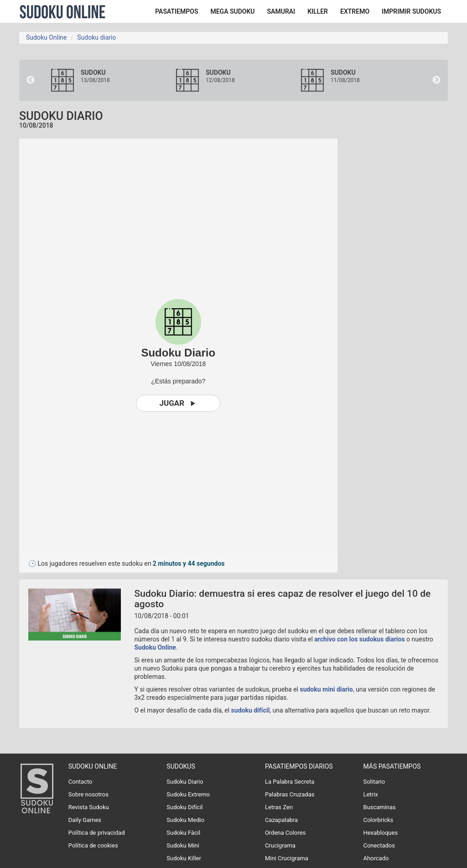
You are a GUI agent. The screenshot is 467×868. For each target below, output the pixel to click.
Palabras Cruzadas (290, 794)
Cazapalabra (281, 820)
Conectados (379, 845)
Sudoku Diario (185, 782)
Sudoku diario (96, 37)
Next (436, 80)
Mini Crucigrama (287, 858)
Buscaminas (379, 807)
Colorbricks (378, 820)
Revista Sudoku (89, 807)
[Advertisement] (409, 275)
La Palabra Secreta (290, 782)
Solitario (374, 782)
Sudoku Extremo (188, 794)
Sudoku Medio (185, 820)
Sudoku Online (62, 11)
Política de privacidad (97, 833)
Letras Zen (279, 807)
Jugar (178, 403)
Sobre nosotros (88, 794)
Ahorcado (376, 858)
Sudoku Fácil (183, 833)
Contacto (80, 782)
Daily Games (85, 820)
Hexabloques (380, 833)
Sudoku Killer (184, 858)
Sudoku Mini (183, 845)
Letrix (370, 794)
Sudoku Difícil (184, 807)
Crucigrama (280, 845)
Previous (31, 80)
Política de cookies (93, 845)
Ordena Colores (285, 833)
